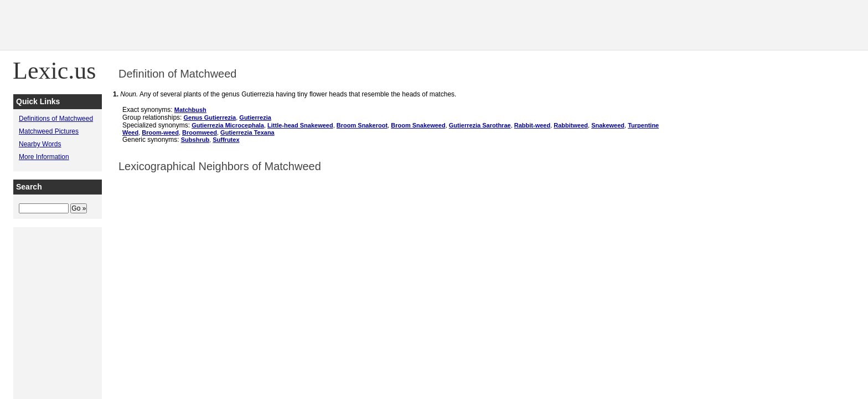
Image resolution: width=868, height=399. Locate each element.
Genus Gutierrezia (210, 117)
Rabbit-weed (532, 125)
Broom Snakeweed (418, 125)
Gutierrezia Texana (247, 132)
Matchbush (190, 110)
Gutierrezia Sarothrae (480, 125)
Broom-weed (160, 132)
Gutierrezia (255, 117)
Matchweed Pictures (49, 131)
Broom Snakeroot (362, 125)
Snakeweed (608, 125)
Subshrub (195, 140)
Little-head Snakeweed (300, 125)
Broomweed (200, 132)
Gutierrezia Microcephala (228, 125)
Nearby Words (40, 144)
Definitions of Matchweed (56, 119)
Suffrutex (226, 140)
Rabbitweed (571, 125)
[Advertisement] (666, 25)
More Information (44, 157)
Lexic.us (54, 71)
